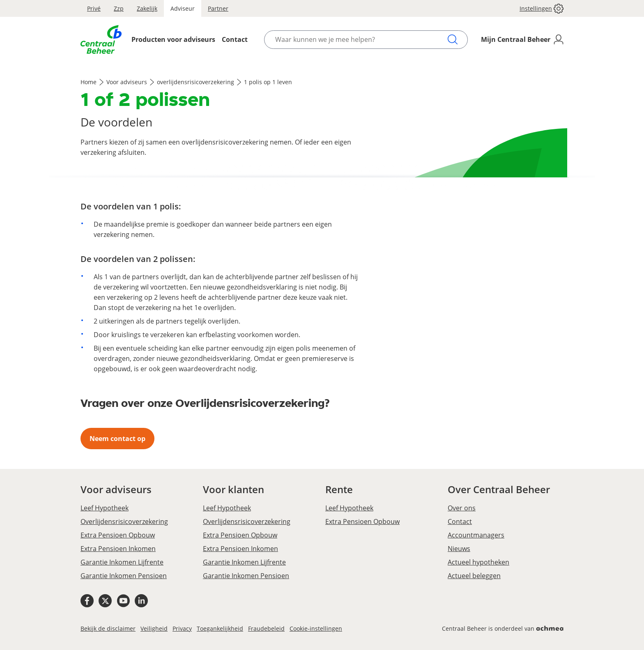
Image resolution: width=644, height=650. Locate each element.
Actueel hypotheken (478, 562)
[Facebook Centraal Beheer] (87, 602)
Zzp (119, 8)
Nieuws (459, 549)
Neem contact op (117, 439)
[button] (538, 8)
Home (89, 82)
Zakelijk (147, 8)
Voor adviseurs (127, 82)
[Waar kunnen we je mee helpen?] (361, 40)
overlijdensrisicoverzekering (195, 82)
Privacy (182, 628)
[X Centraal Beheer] (105, 602)
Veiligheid (154, 628)
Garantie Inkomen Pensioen (124, 576)
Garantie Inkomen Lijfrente (122, 562)
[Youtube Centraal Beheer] (123, 602)
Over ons (462, 508)
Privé (94, 8)
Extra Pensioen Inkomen (118, 549)
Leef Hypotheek (105, 508)
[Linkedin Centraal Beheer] (141, 602)
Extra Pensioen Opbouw (118, 535)
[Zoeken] (453, 39)
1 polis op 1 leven (268, 82)
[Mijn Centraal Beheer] (522, 40)
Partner (218, 8)
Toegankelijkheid (220, 628)
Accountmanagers (476, 535)
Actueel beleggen (474, 576)
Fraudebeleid (266, 628)
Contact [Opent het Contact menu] (235, 39)
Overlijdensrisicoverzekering (124, 521)
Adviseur (183, 8)
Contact (460, 521)
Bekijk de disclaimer (108, 628)
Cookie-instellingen (316, 628)
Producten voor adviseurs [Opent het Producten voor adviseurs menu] (173, 39)
